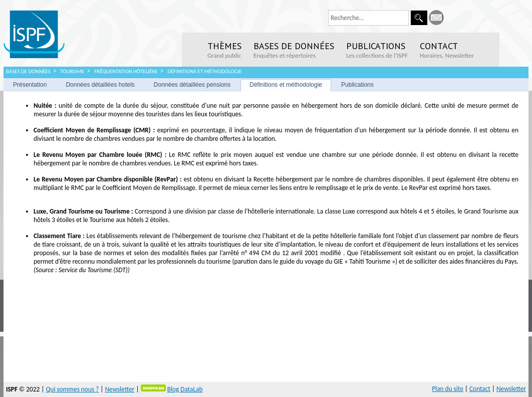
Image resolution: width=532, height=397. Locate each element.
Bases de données (28, 71)
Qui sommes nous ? (72, 389)
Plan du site (448, 389)
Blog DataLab (185, 389)
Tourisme (72, 71)
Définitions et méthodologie (204, 71)
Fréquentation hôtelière (126, 71)
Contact (480, 389)
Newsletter (119, 389)
